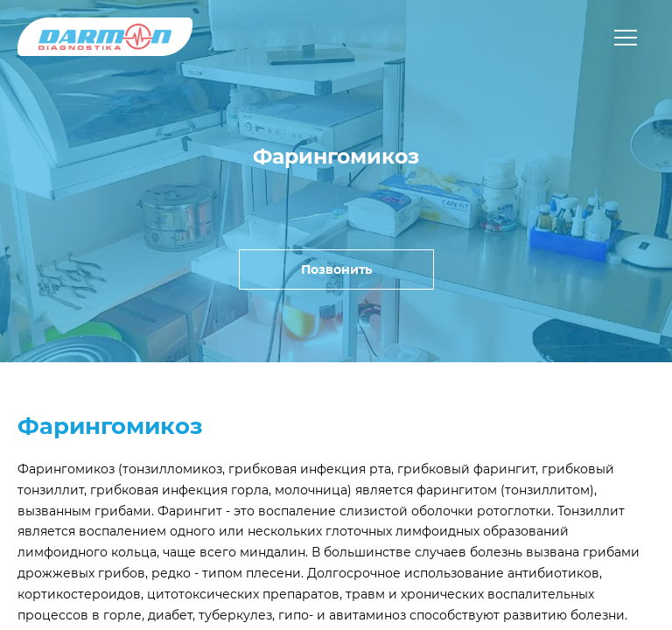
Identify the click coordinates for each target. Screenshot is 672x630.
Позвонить (336, 269)
